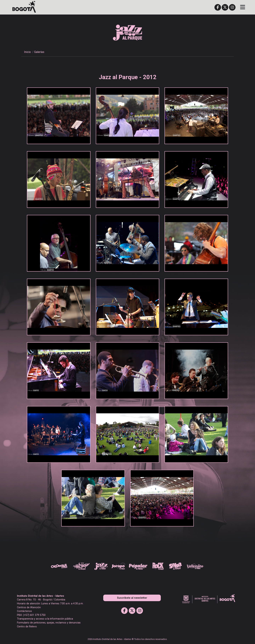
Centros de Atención (29, 607)
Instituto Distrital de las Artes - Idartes (41, 596)
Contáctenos (24, 611)
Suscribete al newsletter (132, 598)
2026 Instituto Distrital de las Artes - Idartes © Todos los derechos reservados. (127, 639)
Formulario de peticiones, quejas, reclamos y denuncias (49, 623)
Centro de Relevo (27, 627)
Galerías (39, 52)
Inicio (27, 52)
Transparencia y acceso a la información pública (45, 619)
